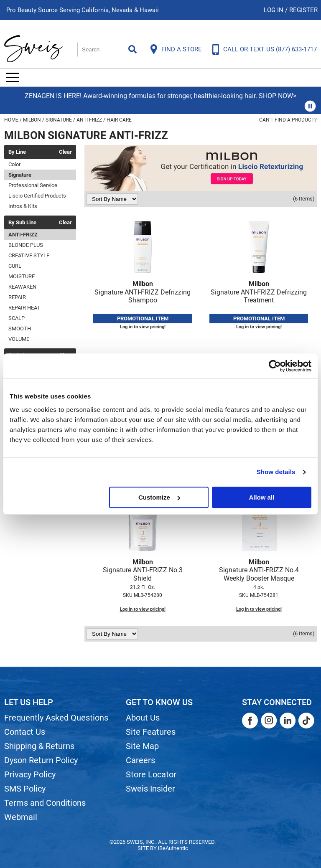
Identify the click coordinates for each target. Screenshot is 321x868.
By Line (17, 152)
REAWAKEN (22, 287)
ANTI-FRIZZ (23, 235)
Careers (140, 760)
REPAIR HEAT (24, 308)
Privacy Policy (30, 774)
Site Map (142, 746)
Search (132, 49)
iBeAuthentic (173, 848)
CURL (15, 266)
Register (303, 10)
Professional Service (33, 185)
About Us (143, 718)
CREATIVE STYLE (29, 255)
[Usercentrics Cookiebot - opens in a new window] (275, 366)
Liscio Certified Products (37, 196)
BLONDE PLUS (26, 245)
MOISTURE (22, 276)
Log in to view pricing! (143, 327)
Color (14, 164)
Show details (276, 472)
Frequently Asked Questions (56, 718)
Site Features (151, 732)
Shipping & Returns (39, 746)
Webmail (21, 817)
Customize (159, 497)
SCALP (17, 318)
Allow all (261, 497)
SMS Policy (25, 789)
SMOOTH (20, 329)
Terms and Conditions (45, 803)
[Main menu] (13, 77)
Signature (20, 175)
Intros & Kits (23, 206)
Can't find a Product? (288, 120)
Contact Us (25, 732)
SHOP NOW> (278, 96)
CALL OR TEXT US (270, 49)
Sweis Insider (150, 789)
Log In (274, 10)
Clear (65, 152)
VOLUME (19, 339)
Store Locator (151, 774)
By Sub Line (22, 223)
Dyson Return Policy (41, 760)
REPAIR (17, 297)
